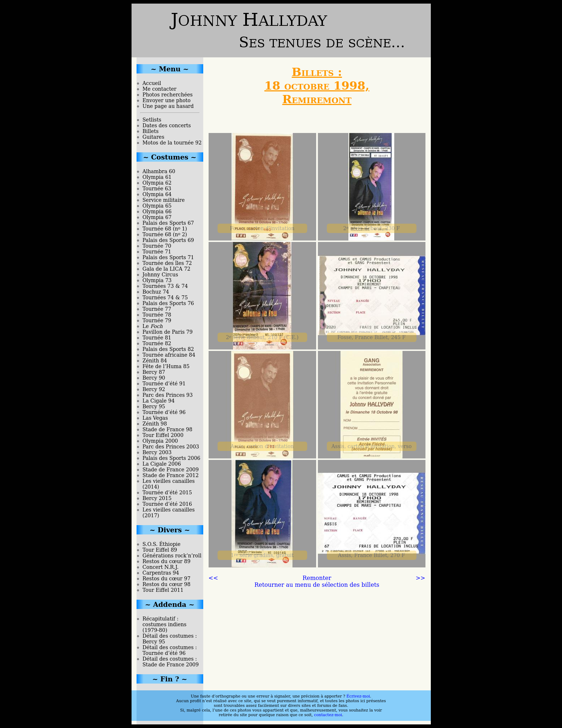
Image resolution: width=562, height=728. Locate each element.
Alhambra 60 (159, 171)
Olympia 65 (157, 206)
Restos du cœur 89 (167, 561)
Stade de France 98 (168, 429)
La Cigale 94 (159, 401)
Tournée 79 (157, 320)
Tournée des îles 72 (167, 263)
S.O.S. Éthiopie (162, 544)
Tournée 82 (157, 343)
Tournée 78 (157, 315)
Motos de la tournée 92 (172, 143)
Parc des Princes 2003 (171, 447)
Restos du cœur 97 (167, 579)
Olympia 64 (157, 194)
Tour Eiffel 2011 (163, 590)
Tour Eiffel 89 (160, 550)
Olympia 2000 (160, 441)
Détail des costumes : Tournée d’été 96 (170, 650)
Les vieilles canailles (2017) (169, 513)
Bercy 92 (154, 389)
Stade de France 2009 (171, 470)
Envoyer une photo (167, 100)
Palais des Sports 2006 (172, 458)
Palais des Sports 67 (168, 223)
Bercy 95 (154, 406)
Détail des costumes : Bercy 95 (170, 639)
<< (213, 578)
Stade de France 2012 (171, 475)
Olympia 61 (157, 177)
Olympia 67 (157, 217)
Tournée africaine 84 (169, 355)
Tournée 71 (157, 252)
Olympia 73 (157, 280)
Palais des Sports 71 (168, 257)
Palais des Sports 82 (168, 349)
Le (153, 326)
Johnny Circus (160, 275)
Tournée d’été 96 (164, 412)
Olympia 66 (157, 211)
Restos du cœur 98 (167, 584)
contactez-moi (328, 715)
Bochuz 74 (156, 292)
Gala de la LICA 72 (167, 269)
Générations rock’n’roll (172, 556)
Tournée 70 (157, 246)
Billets (151, 131)
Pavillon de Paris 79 (168, 332)
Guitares (154, 137)
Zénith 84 (155, 361)
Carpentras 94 (161, 573)
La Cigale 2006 (162, 464)
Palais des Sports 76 (168, 303)
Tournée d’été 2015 (167, 493)
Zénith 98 (155, 424)
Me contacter (160, 89)
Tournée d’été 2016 (167, 504)
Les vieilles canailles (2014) (169, 484)
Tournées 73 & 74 (165, 286)
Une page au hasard (168, 106)
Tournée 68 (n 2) (165, 234)
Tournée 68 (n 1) (165, 229)
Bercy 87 (154, 372)
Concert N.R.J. (161, 567)
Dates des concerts (167, 125)
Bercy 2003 (157, 452)
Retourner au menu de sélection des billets (317, 585)
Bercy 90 (154, 378)
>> (421, 578)
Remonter (317, 578)
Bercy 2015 (157, 498)
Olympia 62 (157, 183)
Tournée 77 (157, 309)
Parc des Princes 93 (168, 395)
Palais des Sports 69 (168, 240)
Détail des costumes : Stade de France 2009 (171, 662)
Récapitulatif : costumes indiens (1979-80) (165, 624)
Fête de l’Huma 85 (166, 366)
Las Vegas (155, 418)
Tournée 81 (157, 338)
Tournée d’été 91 (164, 384)
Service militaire (164, 200)
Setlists (152, 120)
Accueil (152, 83)
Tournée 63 (157, 189)
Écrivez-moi (358, 696)
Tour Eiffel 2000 (163, 435)
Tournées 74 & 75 (165, 298)
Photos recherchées (168, 95)
